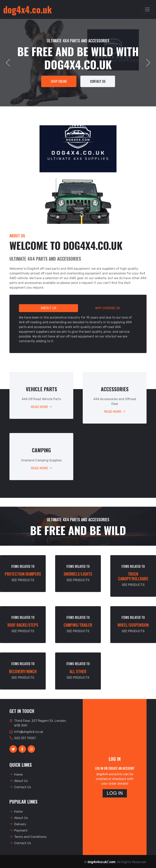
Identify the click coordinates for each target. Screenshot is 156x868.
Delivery (18, 824)
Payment (19, 830)
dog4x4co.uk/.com (101, 862)
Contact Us (98, 81)
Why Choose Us (108, 308)
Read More (41, 407)
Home (16, 775)
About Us (49, 308)
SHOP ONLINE (59, 81)
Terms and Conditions (28, 837)
